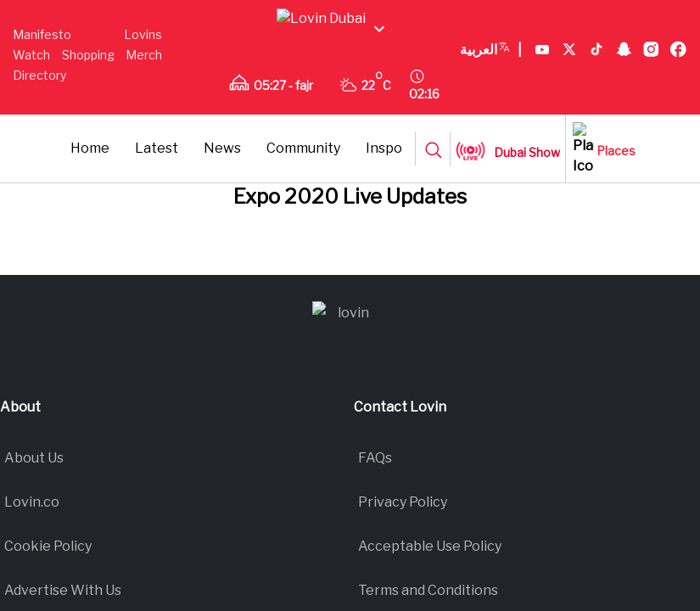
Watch (154, 45)
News (336, 161)
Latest (270, 161)
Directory (146, 65)
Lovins (104, 45)
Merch (93, 65)
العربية (265, 117)
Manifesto (42, 45)
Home (204, 161)
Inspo (498, 161)
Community (417, 161)
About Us (34, 600)
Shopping (39, 65)
